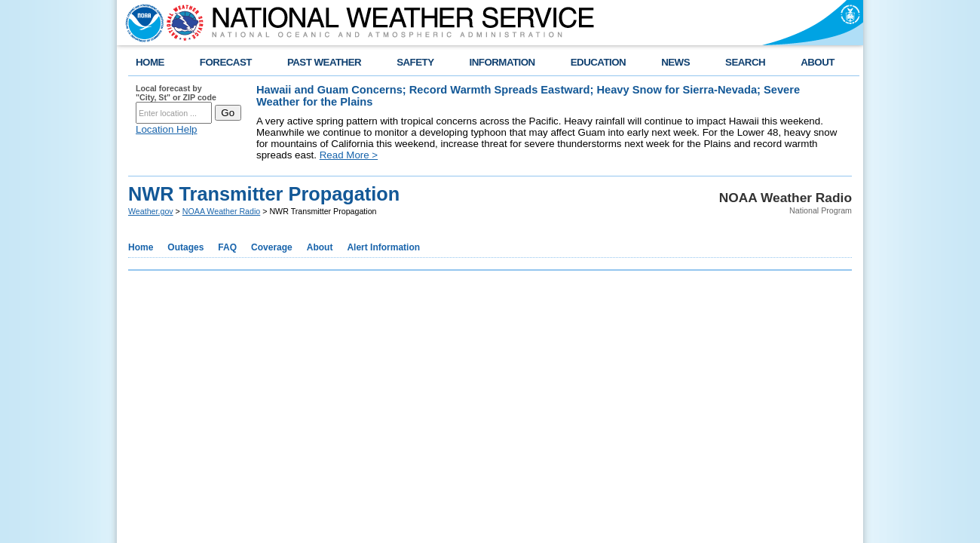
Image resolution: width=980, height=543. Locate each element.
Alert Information (383, 247)
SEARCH (745, 62)
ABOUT (818, 62)
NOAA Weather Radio (221, 211)
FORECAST (226, 62)
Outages (185, 247)
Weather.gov (151, 211)
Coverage (272, 247)
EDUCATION (598, 62)
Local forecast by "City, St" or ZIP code (176, 93)
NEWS (675, 62)
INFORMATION (502, 62)
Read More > (349, 155)
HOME (150, 62)
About (320, 247)
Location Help (167, 129)
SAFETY (415, 62)
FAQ (227, 247)
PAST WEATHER (324, 62)
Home (141, 247)
